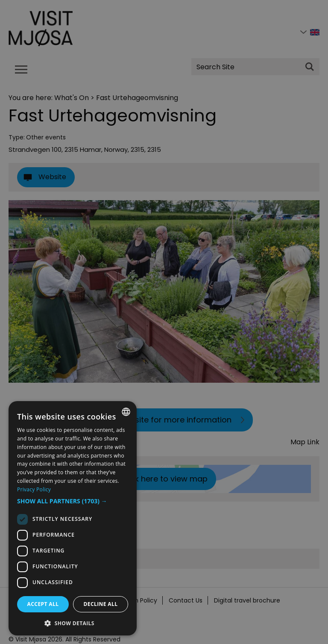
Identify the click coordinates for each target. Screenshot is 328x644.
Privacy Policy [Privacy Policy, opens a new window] (34, 489)
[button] (73, 501)
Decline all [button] (101, 604)
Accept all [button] (43, 604)
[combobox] (126, 412)
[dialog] (73, 518)
